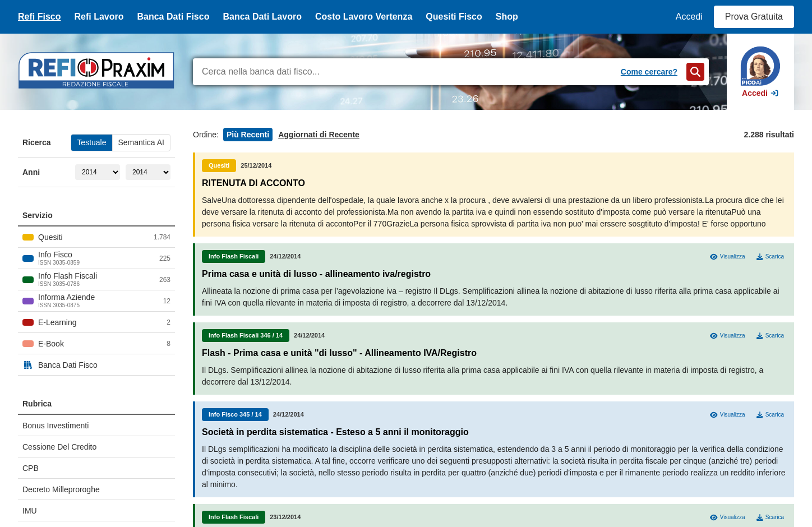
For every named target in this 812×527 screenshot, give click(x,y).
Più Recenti (248, 135)
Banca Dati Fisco (173, 17)
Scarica (770, 257)
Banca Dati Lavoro (262, 17)
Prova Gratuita (754, 17)
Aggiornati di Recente (319, 135)
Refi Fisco (39, 17)
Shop (507, 17)
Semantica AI (142, 142)
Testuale (91, 142)
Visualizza (727, 257)
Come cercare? (649, 72)
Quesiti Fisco (454, 17)
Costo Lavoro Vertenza (364, 17)
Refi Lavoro (99, 17)
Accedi (689, 17)
